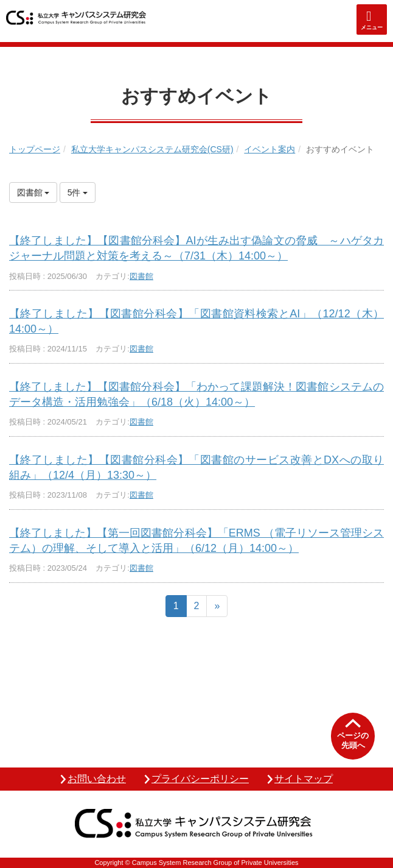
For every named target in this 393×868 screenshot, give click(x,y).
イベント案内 (270, 149)
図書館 (141, 276)
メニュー (372, 27)
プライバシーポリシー (200, 779)
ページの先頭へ (353, 740)
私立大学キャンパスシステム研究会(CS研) (152, 149)
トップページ (35, 149)
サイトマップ (304, 779)
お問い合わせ (97, 779)
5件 (78, 192)
